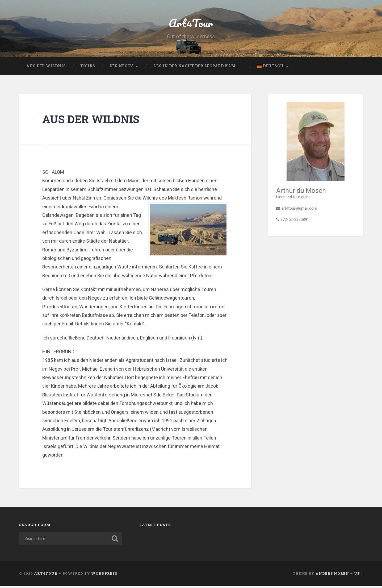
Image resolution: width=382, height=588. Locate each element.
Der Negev (121, 68)
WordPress (104, 575)
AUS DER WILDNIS (46, 68)
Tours (88, 68)
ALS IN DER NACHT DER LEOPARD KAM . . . (198, 68)
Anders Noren (332, 575)
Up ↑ (358, 575)
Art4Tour (191, 24)
